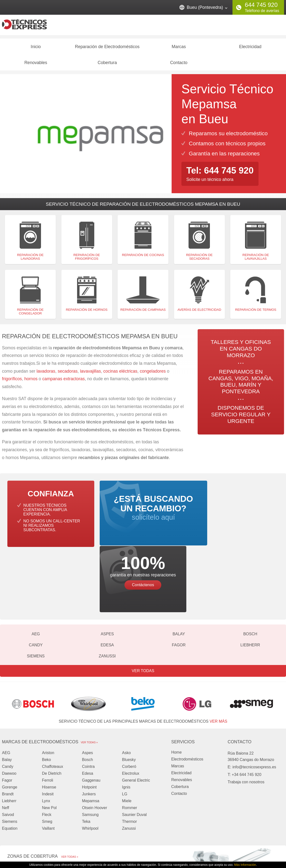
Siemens (36, 593)
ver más (218, 658)
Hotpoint (89, 724)
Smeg (47, 758)
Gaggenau (91, 717)
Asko (126, 689)
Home (176, 689)
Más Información (245, 865)
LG (125, 731)
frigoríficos (12, 381)
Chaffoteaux (53, 703)
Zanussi (107, 593)
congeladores (153, 373)
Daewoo (9, 710)
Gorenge (10, 724)
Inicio (36, 49)
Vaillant (48, 765)
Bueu (116, 811)
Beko (46, 696)
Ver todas (143, 607)
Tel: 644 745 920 (221, 172)
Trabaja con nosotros (246, 719)
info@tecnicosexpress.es (254, 704)
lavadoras (46, 373)
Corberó (129, 703)
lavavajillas (90, 373)
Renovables (36, 65)
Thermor (129, 758)
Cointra (88, 703)
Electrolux (131, 710)
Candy (36, 582)
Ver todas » (89, 679)
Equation (10, 765)
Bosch (250, 571)
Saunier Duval (134, 751)
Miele (127, 738)
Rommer (129, 744)
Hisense (49, 724)
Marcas (179, 49)
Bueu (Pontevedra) (205, 7)
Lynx (46, 738)
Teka (86, 758)
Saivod (8, 751)
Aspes (107, 571)
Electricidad (250, 49)
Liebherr (250, 582)
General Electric (136, 717)
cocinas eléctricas (120, 373)
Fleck (47, 751)
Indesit (48, 731)
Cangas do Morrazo (25, 804)
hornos (31, 381)
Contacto (179, 65)
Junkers (89, 731)
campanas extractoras (63, 381)
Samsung (90, 751)
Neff (6, 744)
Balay (179, 571)
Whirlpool (90, 765)
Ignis (126, 724)
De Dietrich (52, 710)
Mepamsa (91, 738)
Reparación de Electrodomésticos (107, 49)
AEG (36, 571)
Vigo (115, 804)
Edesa (107, 582)
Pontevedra (121, 818)
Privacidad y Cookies (213, 848)
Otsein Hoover (95, 744)
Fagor (179, 582)
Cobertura (107, 65)
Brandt (8, 731)
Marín (12, 818)
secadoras (68, 373)
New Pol (49, 744)
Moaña (13, 811)
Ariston (48, 689)
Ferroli (48, 717)
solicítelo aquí (143, 514)
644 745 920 (261, 5)
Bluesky (129, 696)
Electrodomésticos (187, 696)
